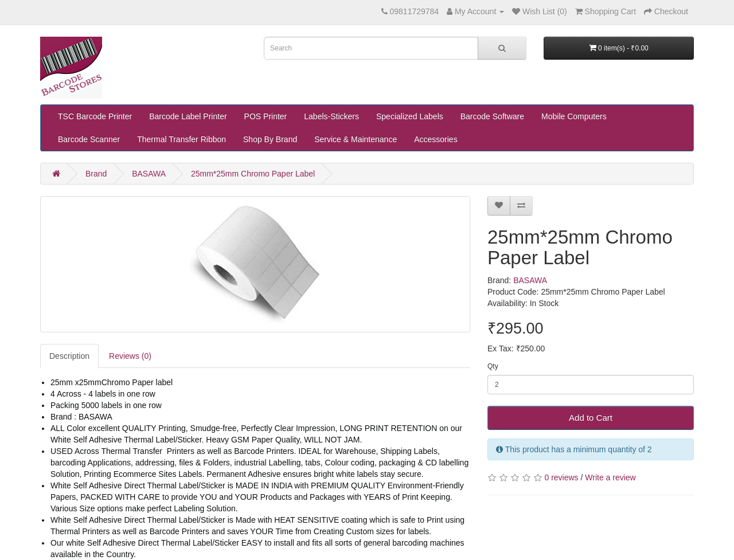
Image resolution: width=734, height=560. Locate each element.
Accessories (436, 139)
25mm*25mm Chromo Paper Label (253, 174)
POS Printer (266, 116)
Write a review (610, 477)
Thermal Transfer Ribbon (181, 139)
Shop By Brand (270, 139)
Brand (96, 174)
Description (69, 356)
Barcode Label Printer (188, 116)
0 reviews (561, 477)
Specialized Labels (410, 116)
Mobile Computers (574, 116)
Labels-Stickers (331, 116)
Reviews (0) (130, 356)
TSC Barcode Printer (95, 116)
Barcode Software (492, 116)
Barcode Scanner (89, 139)
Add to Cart (591, 418)
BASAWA (149, 174)
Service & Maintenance (356, 139)
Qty (493, 366)
